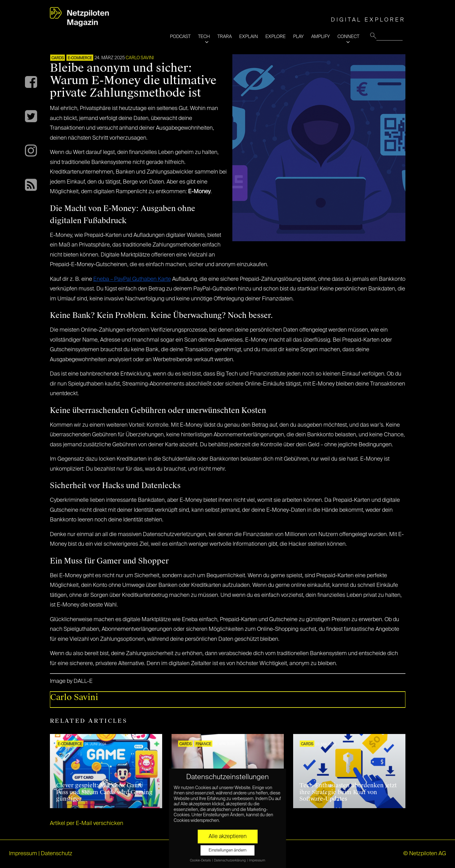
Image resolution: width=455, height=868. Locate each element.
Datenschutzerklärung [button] (230, 861)
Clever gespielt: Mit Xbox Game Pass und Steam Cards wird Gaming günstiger (104, 792)
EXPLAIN (249, 37)
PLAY (298, 37)
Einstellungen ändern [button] (228, 850)
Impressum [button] (257, 861)
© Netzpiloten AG (425, 854)
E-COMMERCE (80, 58)
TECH (204, 37)
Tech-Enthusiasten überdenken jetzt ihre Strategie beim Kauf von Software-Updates (348, 792)
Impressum (23, 854)
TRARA (225, 37)
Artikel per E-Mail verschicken (87, 823)
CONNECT (348, 37)
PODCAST (180, 37)
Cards (58, 58)
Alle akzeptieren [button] (228, 837)
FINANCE (203, 744)
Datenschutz (57, 854)
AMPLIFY (321, 37)
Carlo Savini (140, 58)
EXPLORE (276, 37)
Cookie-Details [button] (201, 861)
